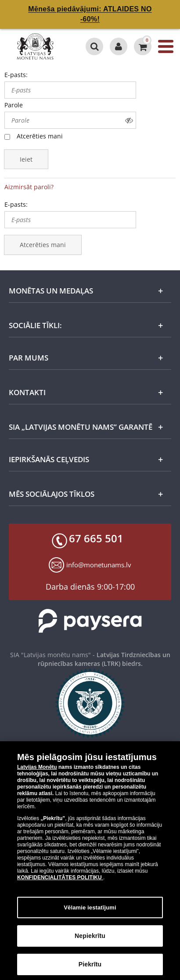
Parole (14, 105)
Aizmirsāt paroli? (29, 187)
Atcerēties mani (40, 136)
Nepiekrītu (90, 941)
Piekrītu (90, 969)
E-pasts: (16, 75)
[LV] (39, 46)
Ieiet (26, 159)
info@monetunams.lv (99, 565)
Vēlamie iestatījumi (90, 912)
